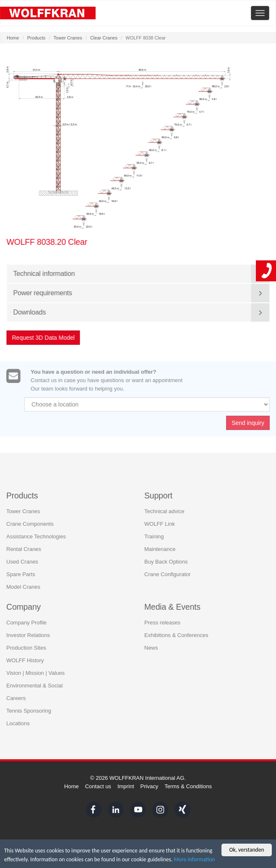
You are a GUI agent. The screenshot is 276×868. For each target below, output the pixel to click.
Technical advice (164, 511)
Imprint (126, 786)
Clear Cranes (104, 38)
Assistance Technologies (36, 536)
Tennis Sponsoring (29, 711)
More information (194, 859)
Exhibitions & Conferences (176, 635)
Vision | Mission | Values (35, 673)
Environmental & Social (34, 686)
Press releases (162, 623)
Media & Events (172, 607)
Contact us (98, 786)
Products (36, 38)
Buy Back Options (166, 562)
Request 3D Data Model (43, 338)
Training (154, 536)
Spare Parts (21, 574)
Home (13, 38)
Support (158, 495)
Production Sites (26, 648)
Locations (18, 723)
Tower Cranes (68, 38)
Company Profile (26, 623)
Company (23, 607)
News (151, 648)
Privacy (150, 786)
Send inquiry (248, 424)
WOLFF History (25, 660)
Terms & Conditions (188, 786)
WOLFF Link (160, 524)
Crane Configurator (168, 574)
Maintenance (160, 549)
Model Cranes (23, 587)
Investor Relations (28, 635)
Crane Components (30, 524)
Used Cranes (22, 562)
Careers (16, 698)
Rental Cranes (24, 549)
